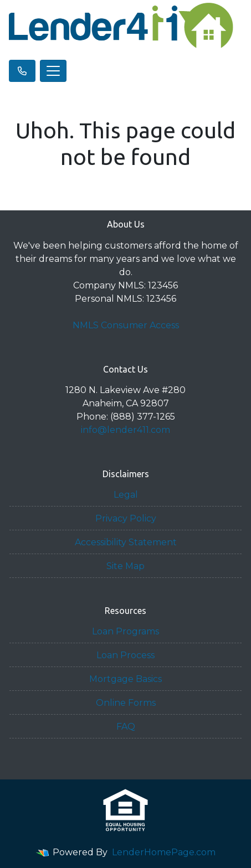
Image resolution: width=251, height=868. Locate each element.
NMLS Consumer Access (126, 325)
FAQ (126, 727)
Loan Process (126, 655)
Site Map (126, 566)
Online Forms (126, 703)
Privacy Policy (126, 518)
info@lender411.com (126, 430)
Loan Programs (126, 631)
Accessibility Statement (126, 542)
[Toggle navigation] (53, 71)
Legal (126, 495)
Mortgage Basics (126, 679)
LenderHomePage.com (164, 852)
